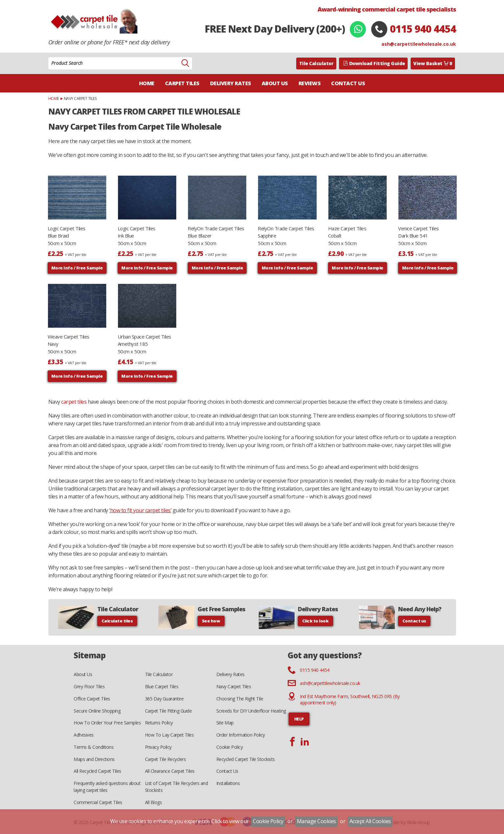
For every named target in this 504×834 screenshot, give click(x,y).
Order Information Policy (241, 735)
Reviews (310, 83)
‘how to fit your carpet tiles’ (140, 510)
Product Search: (48, 57)
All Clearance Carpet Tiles (170, 771)
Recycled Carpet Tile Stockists (246, 759)
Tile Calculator (316, 63)
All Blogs (154, 802)
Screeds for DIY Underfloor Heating (251, 711)
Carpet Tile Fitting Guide (168, 711)
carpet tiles (74, 402)
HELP (299, 719)
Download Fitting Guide (374, 63)
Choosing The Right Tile (240, 699)
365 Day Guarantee (164, 699)
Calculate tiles (117, 621)
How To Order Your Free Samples (107, 723)
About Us (275, 83)
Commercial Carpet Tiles (98, 802)
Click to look (315, 621)
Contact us (414, 621)
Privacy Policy (158, 747)
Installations (228, 783)
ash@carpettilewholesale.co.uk (419, 44)
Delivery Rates (231, 83)
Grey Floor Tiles (89, 686)
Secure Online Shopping (97, 711)
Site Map (225, 723)
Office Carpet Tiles (92, 699)
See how (211, 621)
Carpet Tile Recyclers (166, 759)
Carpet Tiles (182, 83)
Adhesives (84, 735)
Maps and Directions (94, 759)
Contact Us (348, 83)
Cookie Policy (230, 747)
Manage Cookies (316, 821)
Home (147, 83)
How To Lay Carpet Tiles (169, 735)
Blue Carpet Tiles (162, 686)
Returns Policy (159, 723)
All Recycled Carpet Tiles (97, 771)
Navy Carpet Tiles (234, 686)
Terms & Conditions (94, 747)
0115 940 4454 (423, 29)
